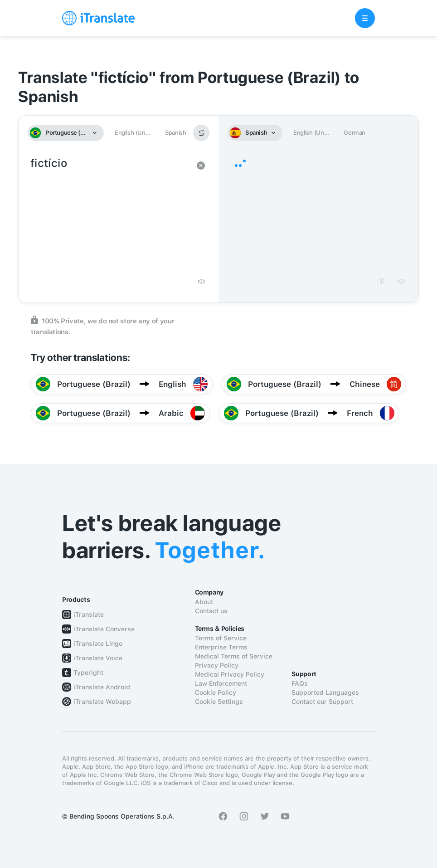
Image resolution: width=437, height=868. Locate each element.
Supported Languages (325, 692)
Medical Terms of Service (234, 656)
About (204, 602)
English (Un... (132, 133)
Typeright (88, 673)
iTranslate (89, 614)
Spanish (175, 133)
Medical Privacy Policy (230, 674)
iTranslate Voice (98, 658)
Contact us (211, 611)
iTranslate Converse (104, 629)
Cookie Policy (216, 692)
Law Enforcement (221, 683)
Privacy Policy (217, 665)
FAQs (300, 683)
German (354, 133)
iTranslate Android (102, 687)
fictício (109, 213)
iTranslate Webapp (102, 702)
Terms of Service (221, 638)
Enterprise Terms (221, 647)
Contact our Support (322, 702)
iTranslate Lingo (98, 644)
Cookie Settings (219, 702)
